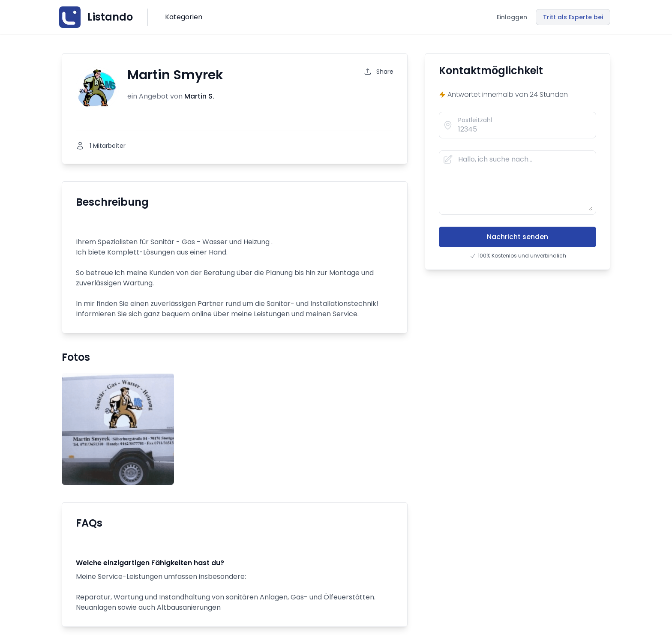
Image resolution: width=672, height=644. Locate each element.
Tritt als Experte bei (573, 17)
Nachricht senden (517, 237)
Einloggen (512, 17)
